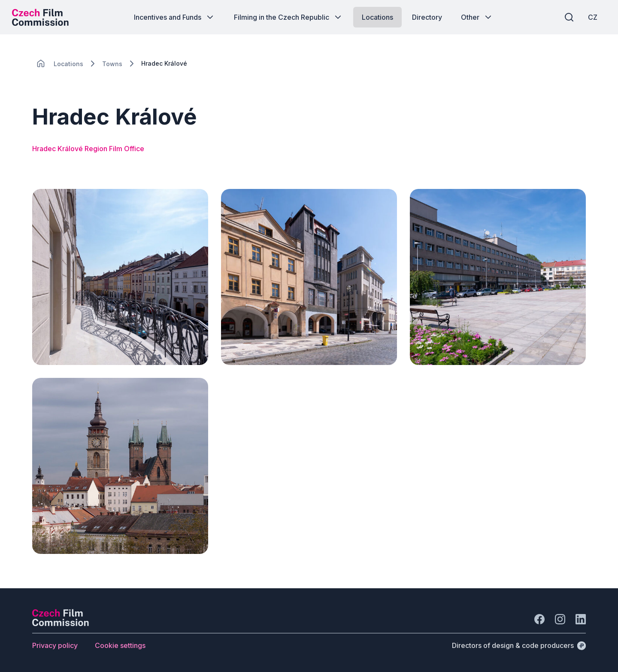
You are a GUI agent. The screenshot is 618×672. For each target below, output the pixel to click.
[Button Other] (477, 17)
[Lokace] (68, 64)
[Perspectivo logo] (61, 623)
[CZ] (592, 17)
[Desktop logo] (41, 17)
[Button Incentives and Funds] (174, 17)
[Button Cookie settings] (120, 645)
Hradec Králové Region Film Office (88, 149)
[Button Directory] (427, 17)
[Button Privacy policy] (55, 645)
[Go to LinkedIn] (581, 619)
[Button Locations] (377, 17)
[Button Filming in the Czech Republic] (288, 17)
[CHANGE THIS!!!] (41, 64)
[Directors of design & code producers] (519, 645)
